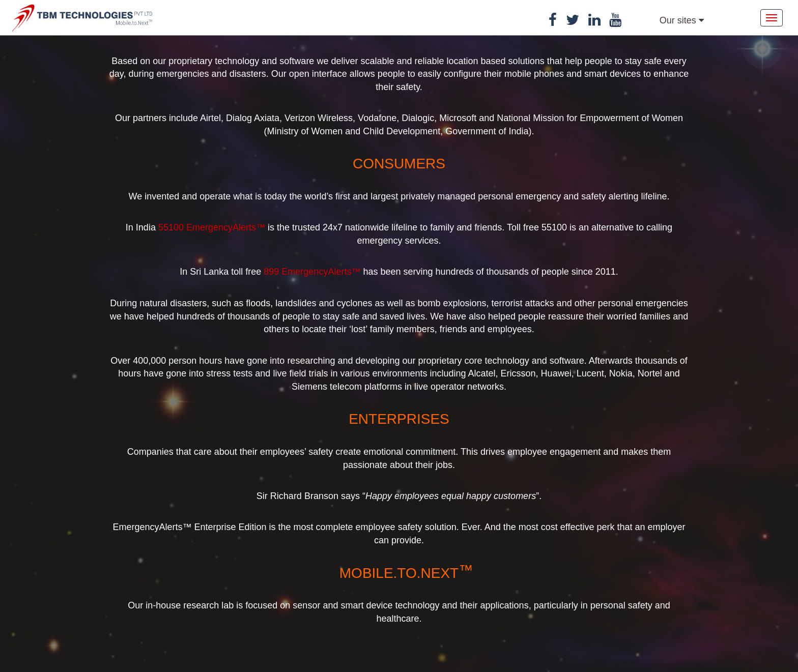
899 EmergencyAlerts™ (312, 272)
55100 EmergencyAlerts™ (212, 227)
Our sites (682, 20)
